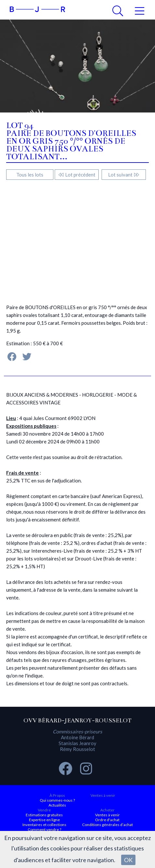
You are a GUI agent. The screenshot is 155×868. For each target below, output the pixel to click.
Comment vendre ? (44, 829)
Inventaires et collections (44, 825)
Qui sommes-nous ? (57, 800)
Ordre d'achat (107, 820)
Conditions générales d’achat (107, 825)
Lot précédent (77, 175)
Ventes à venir (103, 795)
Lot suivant (124, 175)
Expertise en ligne (44, 820)
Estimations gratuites (44, 815)
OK (128, 860)
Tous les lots (30, 175)
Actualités (57, 805)
